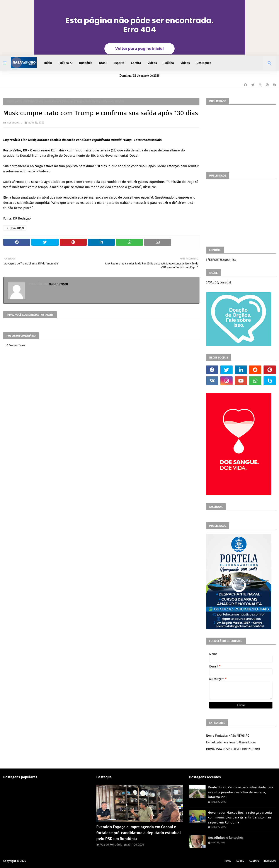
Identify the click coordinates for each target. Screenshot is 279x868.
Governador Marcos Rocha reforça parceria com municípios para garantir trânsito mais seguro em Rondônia (240, 817)
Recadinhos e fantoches (226, 838)
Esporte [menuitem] (119, 63)
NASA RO (32, 861)
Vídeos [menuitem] (152, 63)
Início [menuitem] (48, 63)
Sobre (240, 861)
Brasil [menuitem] (103, 63)
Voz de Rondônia (111, 845)
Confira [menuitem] (136, 63)
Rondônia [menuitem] (86, 63)
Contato (254, 861)
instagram (270, 861)
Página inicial (14, 101)
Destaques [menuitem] (204, 63)
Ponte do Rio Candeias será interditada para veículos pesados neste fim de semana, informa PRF (241, 792)
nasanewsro (15, 123)
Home (228, 861)
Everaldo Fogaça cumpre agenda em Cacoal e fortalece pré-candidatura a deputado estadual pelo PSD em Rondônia (139, 833)
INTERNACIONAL (34, 101)
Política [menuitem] (64, 63)
